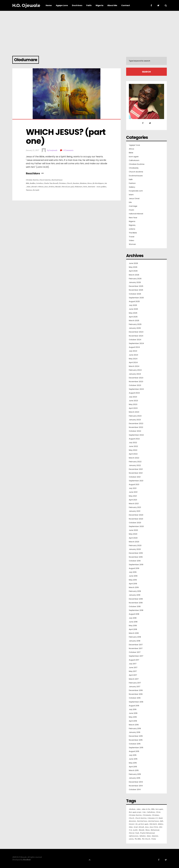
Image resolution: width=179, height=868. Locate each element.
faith (131, 179)
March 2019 (134, 587)
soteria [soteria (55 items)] (131, 839)
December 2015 (136, 736)
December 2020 (136, 515)
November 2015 (136, 740)
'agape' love (134, 145)
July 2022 (133, 443)
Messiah (58, 187)
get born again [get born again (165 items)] (143, 824)
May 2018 (133, 626)
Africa (131, 149)
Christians (62, 183)
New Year (133, 218)
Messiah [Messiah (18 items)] (142, 830)
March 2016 (134, 725)
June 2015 (133, 759)
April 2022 (133, 454)
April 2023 (133, 408)
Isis (106, 183)
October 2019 (135, 561)
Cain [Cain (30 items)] (144, 812)
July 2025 (133, 305)
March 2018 (134, 633)
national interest (136, 214)
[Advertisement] (90, 31)
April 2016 (133, 721)
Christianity (134, 168)
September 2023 (136, 389)
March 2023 (134, 412)
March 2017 (134, 679)
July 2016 (133, 709)
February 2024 (135, 370)
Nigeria (132, 221)
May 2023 (133, 404)
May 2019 (133, 580)
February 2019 (135, 591)
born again (134, 157)
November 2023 (136, 382)
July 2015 (133, 755)
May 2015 (133, 763)
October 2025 (135, 294)
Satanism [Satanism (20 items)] (155, 836)
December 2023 (136, 378)
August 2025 (134, 302)
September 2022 (136, 435)
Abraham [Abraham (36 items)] (132, 809)
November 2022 (136, 427)
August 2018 (134, 614)
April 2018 (133, 629)
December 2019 (136, 553)
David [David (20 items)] (160, 818)
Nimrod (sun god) (68, 187)
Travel (132, 237)
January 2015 (135, 778)
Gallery (132, 187)
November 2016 (136, 694)
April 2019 (133, 584)
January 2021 (135, 511)
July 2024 (133, 351)
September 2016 (136, 702)
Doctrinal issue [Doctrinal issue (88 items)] (142, 821)
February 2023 (135, 416)
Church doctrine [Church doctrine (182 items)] (141, 818)
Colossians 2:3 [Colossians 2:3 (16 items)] (153, 818)
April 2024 (133, 363)
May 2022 (133, 450)
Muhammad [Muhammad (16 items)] (155, 830)
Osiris (85, 187)
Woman (132, 244)
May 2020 (133, 534)
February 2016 (135, 729)
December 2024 (136, 332)
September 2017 (136, 656)
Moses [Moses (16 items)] (147, 830)
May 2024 (133, 359)
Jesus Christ (134, 199)
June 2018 (133, 622)
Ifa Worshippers (98, 183)
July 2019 (133, 572)
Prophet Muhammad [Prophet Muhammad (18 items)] (147, 833)
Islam (29, 187)
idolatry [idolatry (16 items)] (160, 824)
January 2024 (135, 374)
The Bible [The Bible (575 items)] (138, 839)
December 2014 (136, 782)
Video (132, 241)
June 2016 (133, 713)
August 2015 (134, 751)
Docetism (76, 183)
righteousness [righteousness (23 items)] (134, 836)
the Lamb (36, 190)
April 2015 (133, 767)
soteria (132, 229)
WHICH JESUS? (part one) (66, 136)
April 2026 (133, 271)
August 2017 (134, 660)
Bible (28, 183)
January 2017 (134, 687)
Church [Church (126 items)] (132, 818)
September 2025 (136, 298)
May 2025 (133, 313)
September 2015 (136, 748)
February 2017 (135, 683)
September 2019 (136, 565)
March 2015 (134, 770)
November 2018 (136, 603)
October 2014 (135, 790)
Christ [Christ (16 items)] (158, 812)
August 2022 (134, 439)
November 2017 (136, 648)
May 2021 (133, 496)
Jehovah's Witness (37, 187)
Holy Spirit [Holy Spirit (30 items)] (153, 824)
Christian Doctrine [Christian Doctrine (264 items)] (135, 815)
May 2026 (133, 267)
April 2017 (133, 675)
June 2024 (133, 355)
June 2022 (133, 446)
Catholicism (134, 160)
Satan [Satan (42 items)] (149, 836)
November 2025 (136, 290)
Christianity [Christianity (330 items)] (147, 815)
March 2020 (134, 542)
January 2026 (135, 282)
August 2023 (134, 393)
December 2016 (136, 690)
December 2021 (136, 469)
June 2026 (133, 263)
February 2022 (135, 462)
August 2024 (134, 347)
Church (69, 183)
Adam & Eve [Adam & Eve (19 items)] (146, 809)
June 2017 (133, 668)
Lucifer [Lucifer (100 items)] (135, 830)
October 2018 (135, 607)
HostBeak (27, 860)
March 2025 (134, 321)
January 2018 (135, 641)
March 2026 (134, 275)
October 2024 (135, 340)
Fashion (132, 183)
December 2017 (136, 645)
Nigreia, (132, 225)
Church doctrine (45, 180)
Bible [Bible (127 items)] (153, 809)
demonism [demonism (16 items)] (132, 821)
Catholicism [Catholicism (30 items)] (151, 812)
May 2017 (133, 671)
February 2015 (135, 774)
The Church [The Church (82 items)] (146, 839)
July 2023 (133, 397)
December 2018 (136, 599)
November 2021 (136, 473)
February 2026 (135, 279)
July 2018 (133, 618)
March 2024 (134, 366)
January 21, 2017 (32, 150)
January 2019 (135, 595)
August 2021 (134, 485)
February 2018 (135, 637)
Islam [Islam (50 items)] (131, 827)
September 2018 (136, 610)
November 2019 (136, 557)
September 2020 (136, 526)
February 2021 (135, 507)
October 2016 (135, 698)
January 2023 (135, 420)
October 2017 (135, 652)
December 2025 (136, 286)
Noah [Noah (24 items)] (137, 833)
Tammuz (29, 190)
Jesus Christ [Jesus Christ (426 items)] (154, 827)
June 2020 (133, 530)
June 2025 (133, 309)
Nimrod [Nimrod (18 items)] (132, 833)
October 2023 (135, 385)
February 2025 (135, 324)
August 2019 (134, 568)
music (132, 210)
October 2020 (135, 523)
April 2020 (133, 538)
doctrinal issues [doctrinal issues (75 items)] (154, 821)
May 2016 (133, 717)
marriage (133, 206)
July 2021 (133, 488)
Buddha (33, 183)
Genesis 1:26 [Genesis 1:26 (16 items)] (133, 824)
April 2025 (133, 317)
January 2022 (135, 465)
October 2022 (135, 431)
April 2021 (133, 500)
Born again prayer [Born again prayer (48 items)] (135, 812)
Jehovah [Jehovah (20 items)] (141, 827)
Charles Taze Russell (51, 183)
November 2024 (136, 336)
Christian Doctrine (32, 180)
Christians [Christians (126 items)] (155, 815)
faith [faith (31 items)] (162, 821)
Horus (90, 183)
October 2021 (135, 477)
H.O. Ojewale (26, 5)
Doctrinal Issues (57, 180)
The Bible (133, 233)
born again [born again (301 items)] (159, 809)
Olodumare (78, 187)
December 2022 (136, 424)
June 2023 (133, 401)
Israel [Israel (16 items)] (136, 827)
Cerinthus (39, 183)
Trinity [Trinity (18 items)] (154, 839)
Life (130, 202)
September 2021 (136, 481)
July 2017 (133, 664)
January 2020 (135, 549)
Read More (35, 173)
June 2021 (133, 492)
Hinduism (83, 183)
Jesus (46, 187)
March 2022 (134, 458)
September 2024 (136, 343)
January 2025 (135, 328)
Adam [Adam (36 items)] (138, 809)
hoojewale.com (136, 191)
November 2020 (136, 519)
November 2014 (136, 786)
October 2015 (135, 744)
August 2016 (134, 706)
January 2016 (135, 732)
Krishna (52, 187)
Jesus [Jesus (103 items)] (147, 827)
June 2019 (133, 576)
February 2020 (135, 546)
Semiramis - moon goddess (97, 187)
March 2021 (134, 504)
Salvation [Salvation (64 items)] (143, 836)
